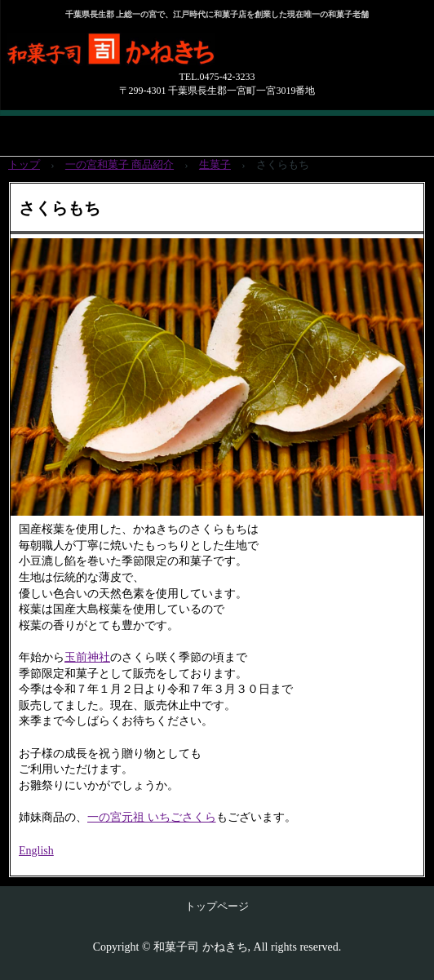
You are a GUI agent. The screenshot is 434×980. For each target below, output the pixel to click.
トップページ (217, 906)
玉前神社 (87, 657)
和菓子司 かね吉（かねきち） (179, 57)
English (36, 851)
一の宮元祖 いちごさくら (152, 817)
